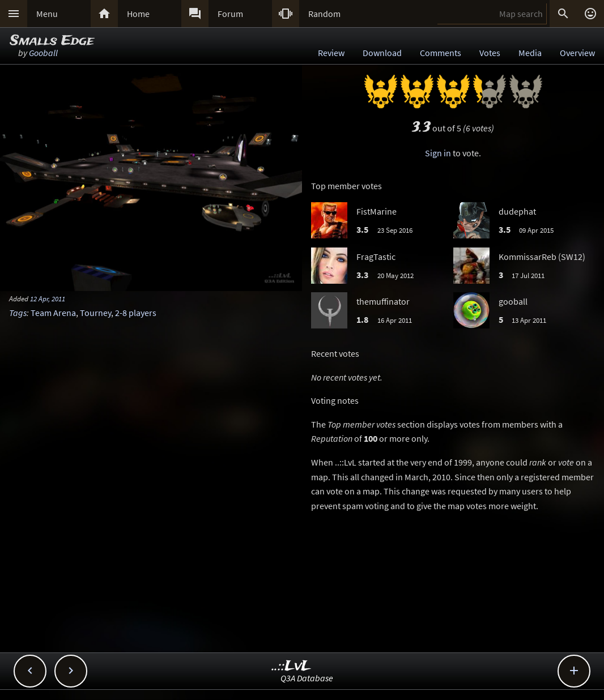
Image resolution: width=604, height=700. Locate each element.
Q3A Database (307, 678)
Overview (577, 53)
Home (138, 14)
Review (331, 53)
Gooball (43, 53)
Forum (230, 14)
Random (324, 14)
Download (382, 53)
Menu (47, 14)
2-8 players (136, 313)
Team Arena (53, 313)
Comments (441, 53)
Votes (490, 53)
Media (530, 53)
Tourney (95, 313)
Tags (18, 313)
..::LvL (292, 666)
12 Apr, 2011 (48, 298)
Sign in (438, 153)
